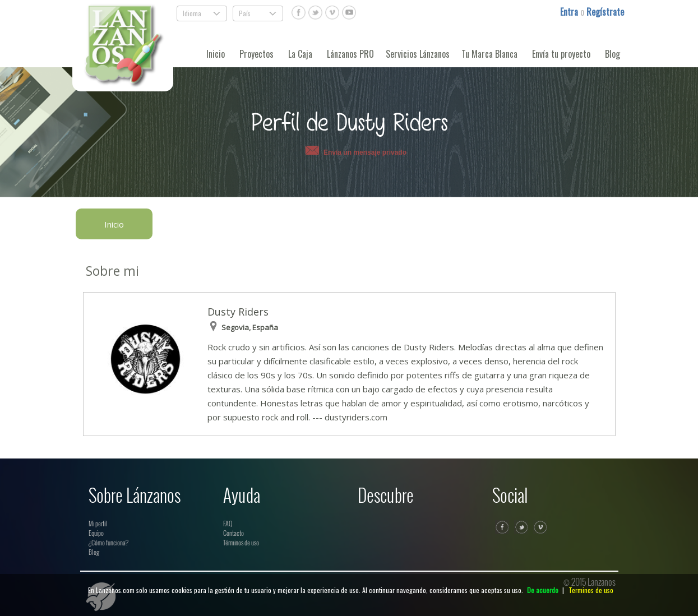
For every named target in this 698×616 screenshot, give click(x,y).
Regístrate (605, 12)
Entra (570, 12)
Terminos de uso (591, 590)
